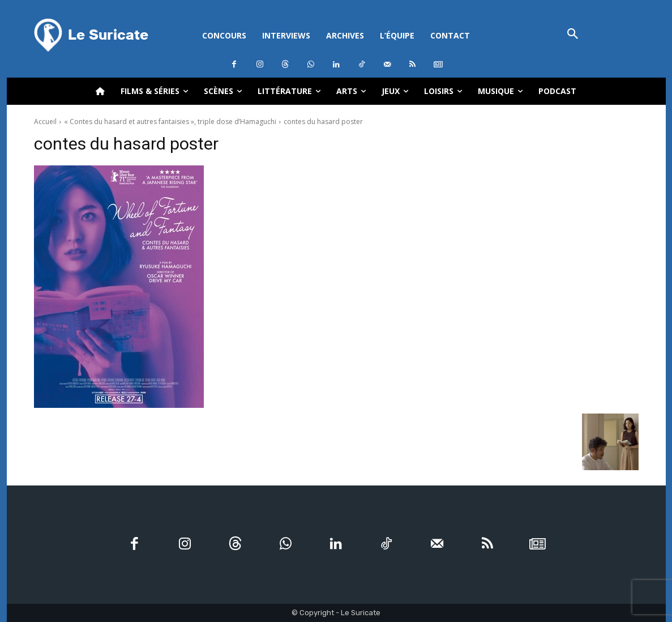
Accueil (45, 122)
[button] (573, 35)
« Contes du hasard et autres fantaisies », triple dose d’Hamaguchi (170, 122)
